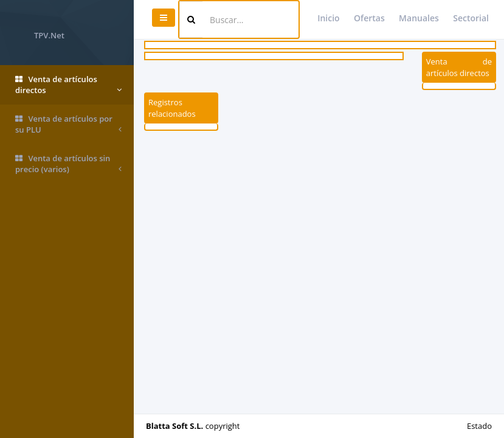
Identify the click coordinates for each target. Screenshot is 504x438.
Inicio (328, 18)
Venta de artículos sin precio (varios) (68, 164)
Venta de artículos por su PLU (68, 124)
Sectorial (471, 18)
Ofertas (369, 18)
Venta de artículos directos (68, 85)
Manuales (419, 18)
